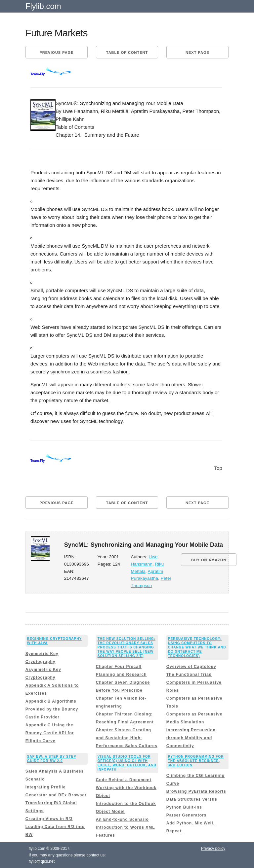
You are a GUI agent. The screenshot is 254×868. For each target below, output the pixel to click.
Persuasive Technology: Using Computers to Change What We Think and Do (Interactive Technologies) (197, 647)
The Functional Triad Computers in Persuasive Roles (194, 682)
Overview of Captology (191, 667)
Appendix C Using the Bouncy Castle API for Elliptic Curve (50, 733)
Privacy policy (213, 849)
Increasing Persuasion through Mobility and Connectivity (191, 738)
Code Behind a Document (124, 780)
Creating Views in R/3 (49, 819)
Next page (197, 52)
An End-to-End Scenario (122, 819)
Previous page (56, 52)
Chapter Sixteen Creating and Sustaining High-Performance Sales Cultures (127, 738)
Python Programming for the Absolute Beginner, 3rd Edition (196, 761)
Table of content (127, 52)
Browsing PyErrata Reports (196, 791)
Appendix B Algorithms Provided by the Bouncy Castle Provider (52, 709)
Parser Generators (187, 815)
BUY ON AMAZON (209, 560)
